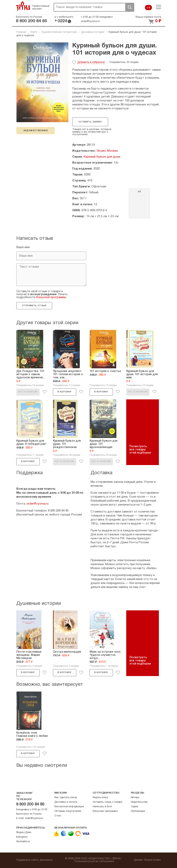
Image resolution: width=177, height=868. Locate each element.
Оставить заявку (90, 122)
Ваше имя (23, 247)
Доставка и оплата (66, 802)
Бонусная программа (105, 811)
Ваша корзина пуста (148, 17)
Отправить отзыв (34, 306)
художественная (36, 131)
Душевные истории (93, 32)
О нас (58, 816)
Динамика (46, 860)
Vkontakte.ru (23, 842)
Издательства (139, 802)
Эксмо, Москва (107, 151)
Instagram (22, 837)
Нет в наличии (28, 392)
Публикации (138, 811)
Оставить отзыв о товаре (107, 802)
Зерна (23, 6)
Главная (21, 32)
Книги (34, 32)
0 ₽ (148, 8)
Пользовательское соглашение (94, 861)
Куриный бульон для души (102, 157)
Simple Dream (153, 860)
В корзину (65, 392)
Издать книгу (100, 798)
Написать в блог (102, 807)
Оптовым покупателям (68, 811)
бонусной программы (51, 297)
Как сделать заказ (66, 798)
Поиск (130, 7)
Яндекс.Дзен (24, 832)
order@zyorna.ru (90, 21)
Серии (134, 807)
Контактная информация (69, 807)
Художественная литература (59, 32)
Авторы (135, 798)
